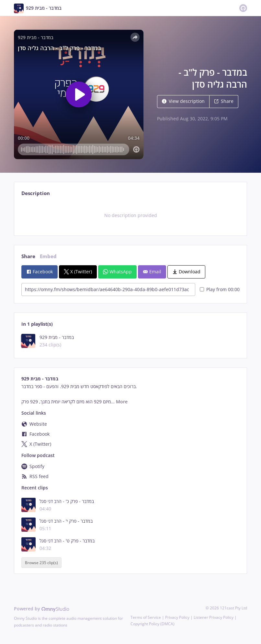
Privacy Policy (177, 617)
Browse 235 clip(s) (41, 563)
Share (224, 101)
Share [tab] (28, 256)
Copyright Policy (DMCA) (153, 624)
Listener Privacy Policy (214, 617)
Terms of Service (146, 617)
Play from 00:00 (220, 289)
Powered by (42, 609)
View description (183, 101)
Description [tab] (36, 193)
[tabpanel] (130, 215)
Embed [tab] (48, 256)
